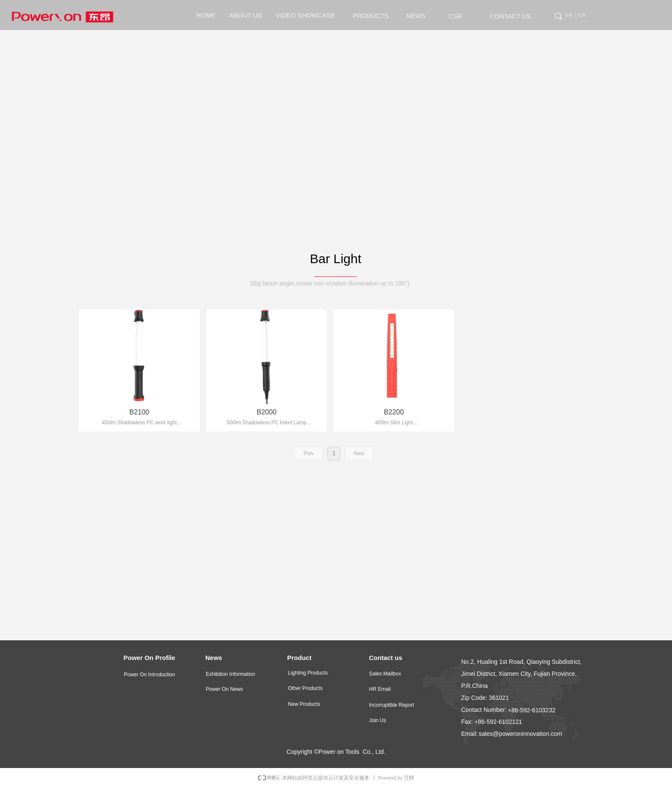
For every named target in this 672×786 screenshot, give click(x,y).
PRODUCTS (371, 16)
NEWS (416, 16)
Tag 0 (554, 15)
